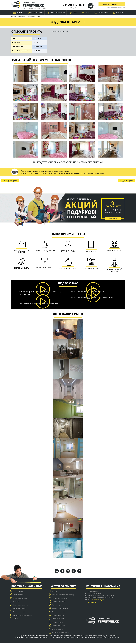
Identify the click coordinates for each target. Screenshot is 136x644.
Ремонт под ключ (58, 606)
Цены (73, 13)
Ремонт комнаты (58, 616)
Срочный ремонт (58, 620)
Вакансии (16, 602)
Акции (86, 13)
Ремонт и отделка (35, 13)
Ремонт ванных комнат (60, 599)
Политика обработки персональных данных (105, 638)
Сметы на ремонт (19, 613)
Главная (18, 13)
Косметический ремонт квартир (63, 596)
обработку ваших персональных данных (75, 638)
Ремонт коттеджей (59, 626)
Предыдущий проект (10, 181)
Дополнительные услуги (61, 633)
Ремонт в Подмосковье (60, 609)
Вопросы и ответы (19, 609)
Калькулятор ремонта (20, 606)
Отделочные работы (20, 599)
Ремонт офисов (57, 623)
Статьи (15, 620)
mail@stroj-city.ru (98, 601)
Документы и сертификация (22, 616)
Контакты (118, 13)
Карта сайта (92, 603)
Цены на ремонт (19, 596)
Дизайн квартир (58, 630)
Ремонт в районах (58, 613)
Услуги (54, 592)
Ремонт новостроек (59, 602)
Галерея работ (101, 13)
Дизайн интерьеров (56, 13)
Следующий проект (126, 181)
